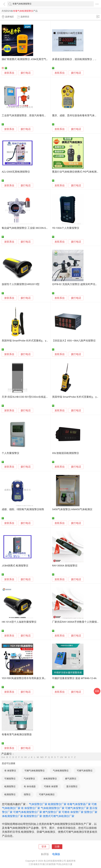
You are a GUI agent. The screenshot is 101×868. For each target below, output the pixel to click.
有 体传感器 (30, 786)
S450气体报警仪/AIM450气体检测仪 (72, 509)
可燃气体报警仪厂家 (77, 808)
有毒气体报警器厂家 (79, 804)
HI (25, 757)
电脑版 (56, 854)
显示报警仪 (72, 786)
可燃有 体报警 (51, 786)
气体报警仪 (29, 779)
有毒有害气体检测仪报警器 (17, 735)
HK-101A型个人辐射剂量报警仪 (19, 622)
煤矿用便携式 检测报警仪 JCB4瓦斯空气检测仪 (28, 59)
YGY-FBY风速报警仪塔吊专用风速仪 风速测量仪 (28, 678)
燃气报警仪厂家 (52, 812)
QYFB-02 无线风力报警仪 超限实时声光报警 (76, 284)
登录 (44, 847)
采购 (97, 691)
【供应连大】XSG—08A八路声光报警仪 (74, 341)
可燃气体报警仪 (85, 771)
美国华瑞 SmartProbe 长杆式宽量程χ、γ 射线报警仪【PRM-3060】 (39, 341)
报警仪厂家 (91, 812)
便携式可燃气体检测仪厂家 (59, 816)
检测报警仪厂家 (57, 804)
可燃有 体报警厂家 (73, 812)
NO (42, 757)
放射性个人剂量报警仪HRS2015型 (21, 284)
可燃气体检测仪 (47, 794)
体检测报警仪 (50, 779)
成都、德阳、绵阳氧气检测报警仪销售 (23, 509)
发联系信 (9, 73)
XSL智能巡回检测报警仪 (65, 453)
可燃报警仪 (10, 779)
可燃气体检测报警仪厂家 (28, 812)
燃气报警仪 (71, 779)
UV (62, 757)
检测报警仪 (10, 786)
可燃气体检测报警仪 (35, 771)
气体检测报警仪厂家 (53, 808)
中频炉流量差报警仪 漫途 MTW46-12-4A (74, 678)
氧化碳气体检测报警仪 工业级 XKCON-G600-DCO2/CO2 (32, 228)
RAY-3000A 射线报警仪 (65, 566)
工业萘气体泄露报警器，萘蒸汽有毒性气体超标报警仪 (32, 116)
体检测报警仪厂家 (12, 816)
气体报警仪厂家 (38, 804)
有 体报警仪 (10, 771)
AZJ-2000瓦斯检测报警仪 (16, 172)
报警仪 (27, 794)
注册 (57, 847)
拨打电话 (26, 73)
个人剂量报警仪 (10, 453)
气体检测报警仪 (61, 771)
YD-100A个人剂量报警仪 (66, 228)
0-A (3, 757)
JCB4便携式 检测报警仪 (15, 566)
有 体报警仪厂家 (31, 808)
